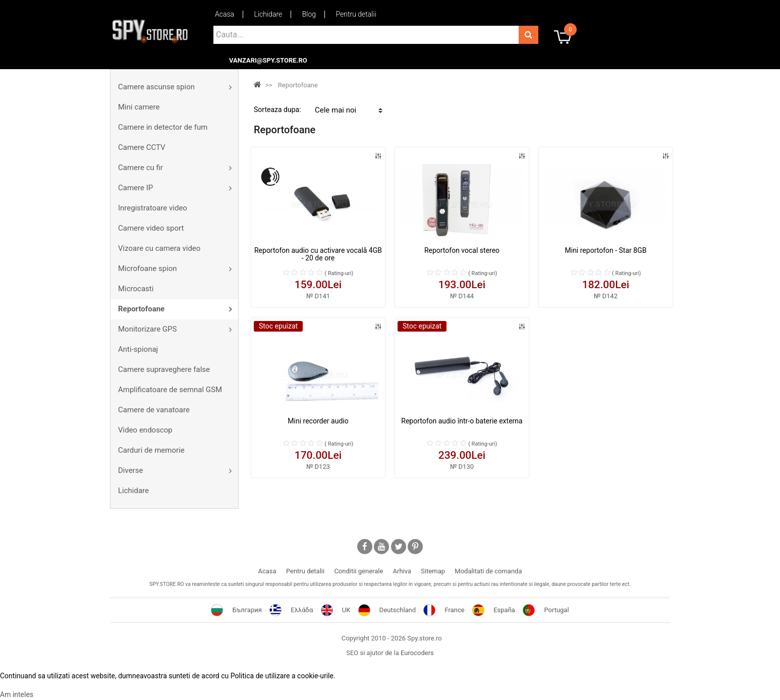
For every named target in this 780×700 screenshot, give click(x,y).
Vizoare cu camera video (159, 248)
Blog (309, 14)
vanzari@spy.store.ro (268, 61)
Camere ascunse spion (156, 87)
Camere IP (135, 188)
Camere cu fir (141, 168)
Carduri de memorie (151, 450)
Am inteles (17, 694)
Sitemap (433, 571)
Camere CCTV (142, 147)
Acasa (225, 14)
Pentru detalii (356, 14)
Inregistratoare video (153, 208)
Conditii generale (358, 571)
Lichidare (268, 14)
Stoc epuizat (278, 326)
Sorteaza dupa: (277, 110)
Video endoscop (145, 430)
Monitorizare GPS (147, 329)
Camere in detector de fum (163, 127)
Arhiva (402, 571)
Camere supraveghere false (164, 369)
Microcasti (136, 289)
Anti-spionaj (138, 349)
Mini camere (139, 107)
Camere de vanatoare (154, 410)
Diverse (130, 470)
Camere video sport (151, 228)
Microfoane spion (148, 268)
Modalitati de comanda (488, 571)
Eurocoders (417, 653)
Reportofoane (141, 309)
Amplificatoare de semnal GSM (170, 390)
